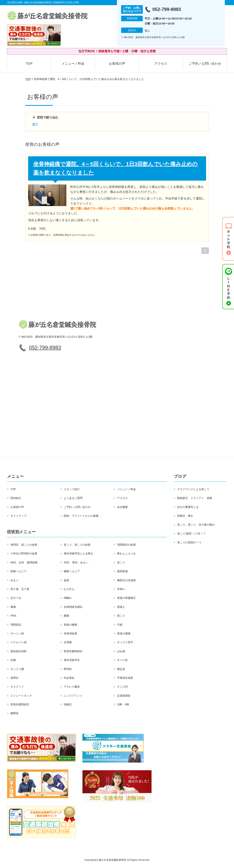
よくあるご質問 (73, 498)
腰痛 (66, 616)
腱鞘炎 (15, 713)
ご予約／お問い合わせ (205, 64)
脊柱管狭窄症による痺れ (78, 553)
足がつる (16, 598)
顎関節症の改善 (126, 545)
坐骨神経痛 (70, 633)
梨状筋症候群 (19, 651)
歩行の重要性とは (188, 507)
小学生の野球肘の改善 (24, 553)
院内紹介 (16, 498)
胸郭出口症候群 (126, 580)
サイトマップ (19, 516)
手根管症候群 (125, 678)
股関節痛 (122, 571)
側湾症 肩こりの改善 (24, 545)
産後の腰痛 (70, 625)
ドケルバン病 (19, 642)
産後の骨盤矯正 (126, 598)
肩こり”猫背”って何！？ (191, 534)
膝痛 (13, 607)
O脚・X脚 (123, 704)
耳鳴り (121, 589)
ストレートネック (21, 696)
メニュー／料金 (73, 64)
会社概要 (122, 507)
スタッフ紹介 (72, 489)
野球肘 (68, 669)
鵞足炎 (121, 669)
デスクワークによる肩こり (193, 489)
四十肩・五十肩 (20, 589)
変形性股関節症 (20, 704)
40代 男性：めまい (76, 562)
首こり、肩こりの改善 (77, 545)
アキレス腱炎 (72, 687)
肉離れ (68, 598)
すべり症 (122, 660)
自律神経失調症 (73, 607)
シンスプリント (73, 696)
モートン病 (17, 633)
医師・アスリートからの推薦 (81, 516)
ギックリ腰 (17, 669)
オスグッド (17, 687)
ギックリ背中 (125, 642)
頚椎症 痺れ (185, 516)
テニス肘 (122, 687)
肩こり (121, 616)
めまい (15, 580)
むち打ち (69, 589)
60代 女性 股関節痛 (24, 562)
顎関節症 (16, 625)
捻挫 (66, 580)
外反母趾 (69, 678)
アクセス (161, 64)
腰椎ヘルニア (72, 571)
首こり (121, 562)
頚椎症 (68, 704)
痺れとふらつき (126, 553)
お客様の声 (117, 64)
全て (35, 124)
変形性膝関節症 (73, 651)
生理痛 (68, 642)
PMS (13, 616)
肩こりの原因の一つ (189, 542)
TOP (29, 64)
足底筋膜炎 (124, 696)
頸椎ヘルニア (19, 571)
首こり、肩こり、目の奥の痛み (196, 525)
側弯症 (15, 678)
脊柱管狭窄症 (72, 660)
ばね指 (121, 651)
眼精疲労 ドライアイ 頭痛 (195, 498)
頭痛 (13, 660)
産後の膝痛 (124, 633)
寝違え (121, 607)
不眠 (120, 625)
